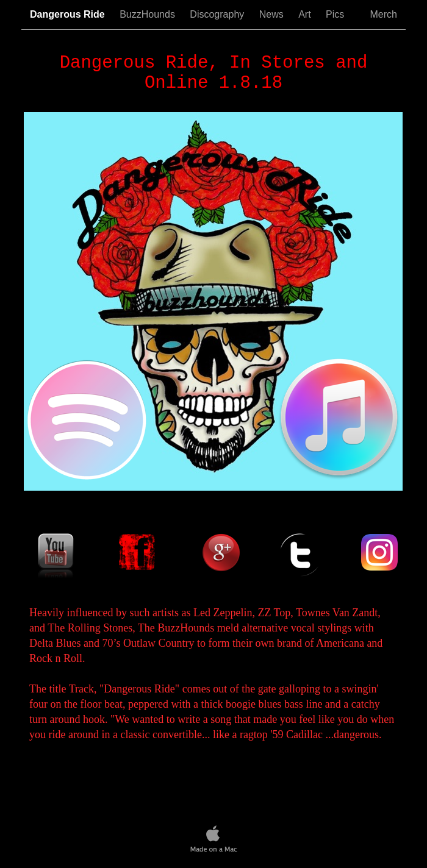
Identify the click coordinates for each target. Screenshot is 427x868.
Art (306, 14)
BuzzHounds (149, 14)
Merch (384, 14)
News (273, 14)
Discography (218, 14)
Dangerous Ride (69, 14)
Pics (342, 14)
